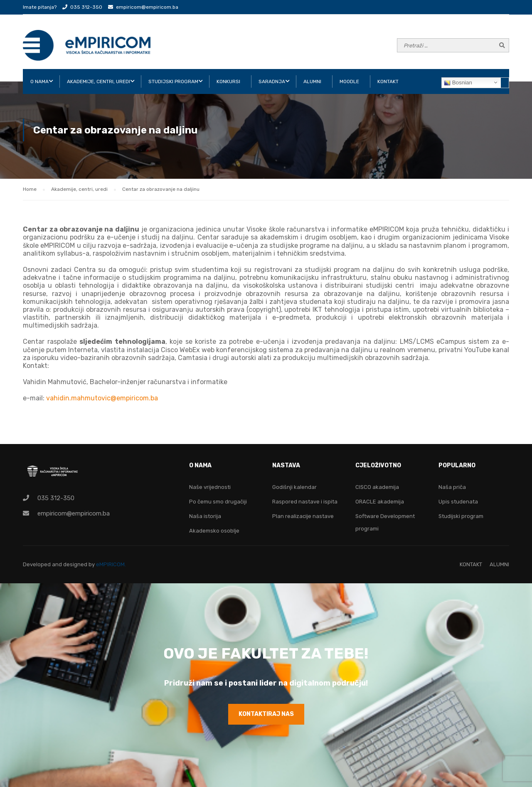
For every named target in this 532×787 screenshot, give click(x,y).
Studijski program (461, 516)
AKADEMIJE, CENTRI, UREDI (99, 81)
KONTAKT (388, 81)
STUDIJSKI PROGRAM (173, 81)
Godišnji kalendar (294, 487)
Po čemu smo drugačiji (218, 502)
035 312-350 (86, 7)
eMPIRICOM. (111, 564)
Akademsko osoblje (214, 531)
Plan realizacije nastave (303, 516)
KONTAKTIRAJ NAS (266, 714)
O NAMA (39, 81)
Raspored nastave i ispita (305, 502)
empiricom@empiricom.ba (147, 7)
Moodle (349, 81)
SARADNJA (272, 81)
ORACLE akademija (380, 502)
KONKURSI (228, 81)
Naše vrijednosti (210, 487)
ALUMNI (312, 81)
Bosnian (458, 83)
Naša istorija (205, 516)
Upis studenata (458, 502)
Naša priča (452, 487)
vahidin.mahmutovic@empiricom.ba (102, 398)
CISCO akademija (377, 487)
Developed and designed (56, 564)
